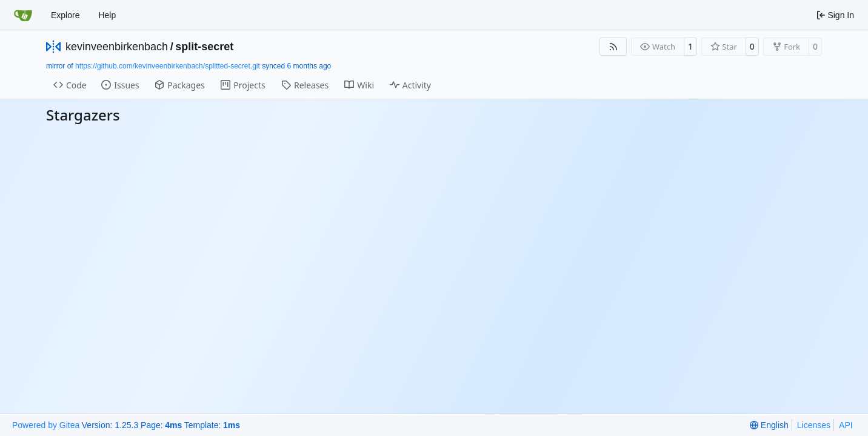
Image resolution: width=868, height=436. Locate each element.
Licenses (814, 425)
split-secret (204, 47)
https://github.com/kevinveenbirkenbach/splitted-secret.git (168, 66)
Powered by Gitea (46, 425)
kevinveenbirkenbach (117, 47)
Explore (65, 15)
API (846, 425)
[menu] (769, 425)
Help (107, 15)
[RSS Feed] (613, 47)
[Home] (23, 15)
